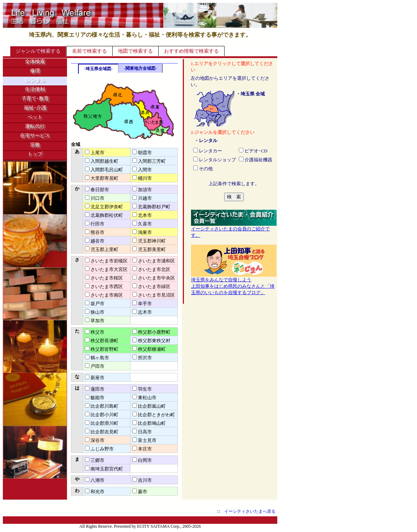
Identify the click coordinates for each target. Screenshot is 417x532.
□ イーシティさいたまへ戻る (246, 511)
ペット (35, 117)
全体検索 (35, 61)
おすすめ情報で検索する (191, 51)
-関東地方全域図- (140, 68)
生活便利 (35, 89)
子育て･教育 (35, 98)
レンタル (35, 80)
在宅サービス (35, 135)
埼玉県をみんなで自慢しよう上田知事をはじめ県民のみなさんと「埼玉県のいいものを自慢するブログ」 (234, 284)
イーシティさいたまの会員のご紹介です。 (234, 230)
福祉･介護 (35, 108)
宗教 (35, 145)
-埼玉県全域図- (98, 69)
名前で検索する (89, 51)
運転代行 (35, 126)
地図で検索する (135, 51)
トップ (35, 154)
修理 (35, 71)
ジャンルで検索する (38, 51)
